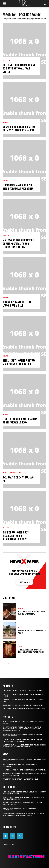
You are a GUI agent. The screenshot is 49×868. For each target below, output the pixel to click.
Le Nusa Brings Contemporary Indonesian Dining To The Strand (31, 651)
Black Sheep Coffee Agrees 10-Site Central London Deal (31, 612)
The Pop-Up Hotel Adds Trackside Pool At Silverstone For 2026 (16, 536)
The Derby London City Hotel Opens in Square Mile (23, 691)
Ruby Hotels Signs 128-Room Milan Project (32, 632)
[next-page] (8, 663)
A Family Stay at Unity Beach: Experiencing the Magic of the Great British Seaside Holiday (23, 814)
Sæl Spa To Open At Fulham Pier (18, 479)
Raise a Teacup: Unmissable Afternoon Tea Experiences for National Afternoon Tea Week (24, 746)
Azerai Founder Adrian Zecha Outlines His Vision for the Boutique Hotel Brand (24, 740)
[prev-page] (4, 663)
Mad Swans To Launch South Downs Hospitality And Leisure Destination (19, 244)
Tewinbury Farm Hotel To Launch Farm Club (17, 304)
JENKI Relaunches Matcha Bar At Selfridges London (20, 421)
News (5, 122)
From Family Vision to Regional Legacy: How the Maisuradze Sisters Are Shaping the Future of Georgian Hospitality (22, 729)
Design (6, 236)
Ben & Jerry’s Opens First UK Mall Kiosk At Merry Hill (19, 362)
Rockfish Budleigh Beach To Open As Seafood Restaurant (19, 128)
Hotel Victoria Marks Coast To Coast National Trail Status (19, 68)
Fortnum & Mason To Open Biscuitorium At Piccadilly (18, 187)
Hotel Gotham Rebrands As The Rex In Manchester (23, 705)
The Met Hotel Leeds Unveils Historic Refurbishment (24, 709)
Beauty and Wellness (13, 473)
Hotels (6, 60)
